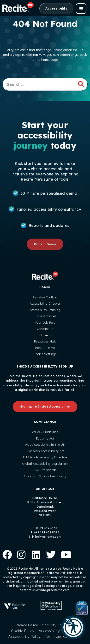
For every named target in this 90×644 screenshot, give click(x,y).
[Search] (81, 84)
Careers (45, 335)
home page (50, 60)
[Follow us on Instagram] (21, 554)
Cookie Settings (45, 354)
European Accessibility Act (45, 451)
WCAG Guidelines (45, 432)
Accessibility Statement (59, 631)
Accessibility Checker (45, 303)
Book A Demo (45, 348)
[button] (73, 627)
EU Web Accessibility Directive (45, 457)
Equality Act (45, 438)
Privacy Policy (26, 625)
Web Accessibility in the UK (45, 445)
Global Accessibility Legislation (45, 464)
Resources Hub (45, 341)
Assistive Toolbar (45, 297)
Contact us (45, 329)
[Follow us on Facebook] (6, 554)
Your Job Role (45, 322)
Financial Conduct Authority (45, 476)
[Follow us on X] (50, 554)
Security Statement (59, 625)
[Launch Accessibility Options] (56, 8)
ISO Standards (45, 470)
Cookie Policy (23, 631)
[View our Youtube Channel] (64, 554)
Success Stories (45, 316)
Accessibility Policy (24, 636)
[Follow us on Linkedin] (35, 554)
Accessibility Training (45, 310)
